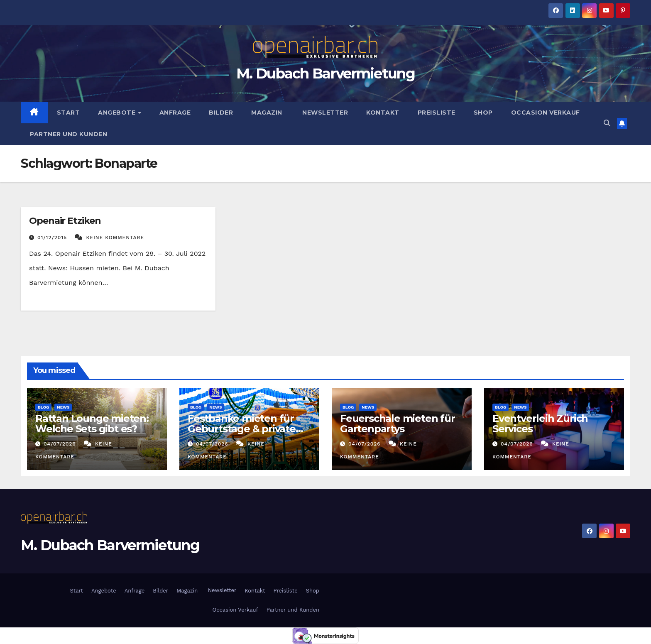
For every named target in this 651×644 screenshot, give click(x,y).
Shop (483, 113)
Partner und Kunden (69, 134)
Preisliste (437, 113)
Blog (43, 407)
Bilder (221, 113)
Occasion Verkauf (546, 113)
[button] (607, 123)
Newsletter (324, 113)
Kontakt (383, 113)
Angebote (118, 113)
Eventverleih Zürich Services (540, 424)
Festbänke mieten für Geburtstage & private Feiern (242, 429)
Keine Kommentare (115, 238)
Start (69, 113)
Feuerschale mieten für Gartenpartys (398, 424)
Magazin (267, 113)
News (63, 407)
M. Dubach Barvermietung (325, 73)
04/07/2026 (61, 444)
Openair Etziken (65, 221)
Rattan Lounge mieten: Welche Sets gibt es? (92, 424)
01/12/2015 (53, 238)
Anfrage (175, 113)
